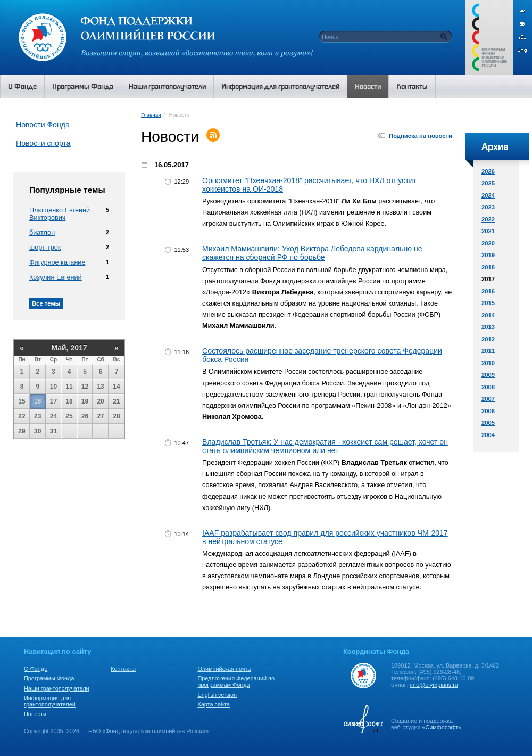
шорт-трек (45, 248)
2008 (488, 387)
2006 (488, 411)
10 (53, 387)
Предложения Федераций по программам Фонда (236, 681)
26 (85, 416)
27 (100, 416)
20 (100, 401)
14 (116, 387)
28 (116, 416)
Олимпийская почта (224, 669)
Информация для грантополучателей (50, 701)
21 (116, 401)
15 (22, 401)
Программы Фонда (49, 678)
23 (38, 416)
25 (69, 416)
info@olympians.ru (434, 685)
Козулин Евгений (56, 277)
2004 (488, 435)
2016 (488, 291)
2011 (488, 351)
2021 (488, 231)
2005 (488, 423)
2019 (488, 255)
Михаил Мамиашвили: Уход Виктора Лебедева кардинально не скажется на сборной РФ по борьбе (312, 253)
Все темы (46, 303)
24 (53, 416)
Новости (35, 714)
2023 (488, 207)
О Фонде (36, 669)
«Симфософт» (442, 727)
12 (85, 387)
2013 (488, 327)
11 (69, 387)
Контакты (123, 669)
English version (217, 695)
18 (69, 401)
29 (22, 431)
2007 (488, 399)
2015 (488, 303)
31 (53, 431)
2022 (488, 219)
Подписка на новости (421, 136)
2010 (488, 363)
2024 (488, 195)
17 (53, 401)
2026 (488, 171)
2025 (488, 183)
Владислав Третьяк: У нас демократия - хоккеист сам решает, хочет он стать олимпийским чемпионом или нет (325, 446)
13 (100, 387)
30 (38, 431)
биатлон (42, 233)
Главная (151, 115)
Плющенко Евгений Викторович (60, 214)
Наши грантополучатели (57, 688)
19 (85, 401)
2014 (488, 315)
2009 (488, 375)
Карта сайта (214, 704)
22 (22, 416)
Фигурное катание (57, 262)
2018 (488, 267)
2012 (488, 339)
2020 (488, 243)
